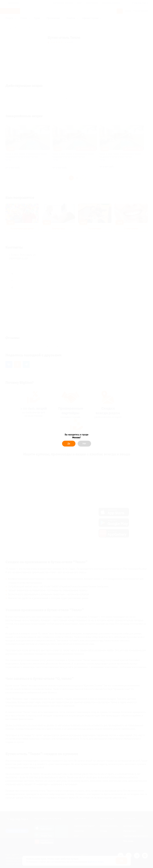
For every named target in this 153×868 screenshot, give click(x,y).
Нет (84, 444)
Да (69, 444)
